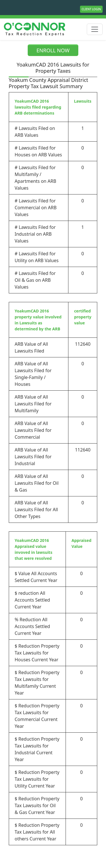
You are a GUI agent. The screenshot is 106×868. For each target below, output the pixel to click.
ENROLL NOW (53, 50)
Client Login (91, 9)
